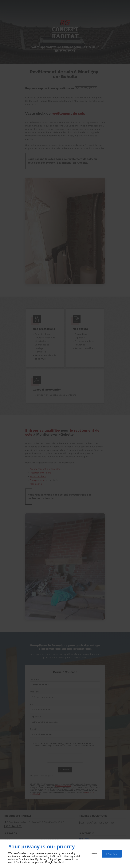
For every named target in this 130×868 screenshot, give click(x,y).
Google (49, 862)
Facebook (59, 862)
